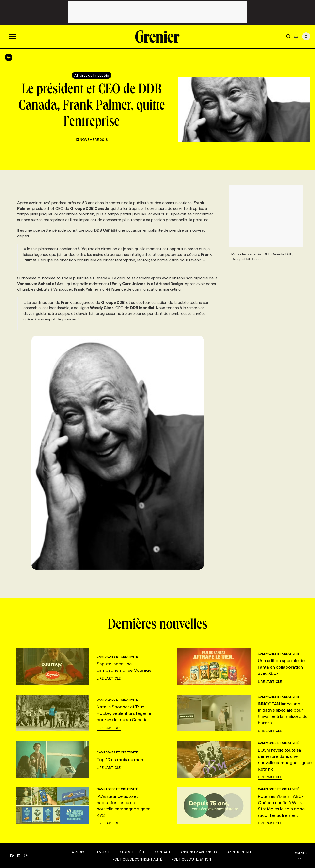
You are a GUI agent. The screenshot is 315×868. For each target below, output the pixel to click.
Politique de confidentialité (137, 859)
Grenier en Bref (239, 852)
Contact (163, 852)
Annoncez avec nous (198, 852)
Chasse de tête (132, 852)
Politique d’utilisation (191, 859)
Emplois (104, 852)
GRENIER (301, 853)
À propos (80, 852)
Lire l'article (109, 678)
